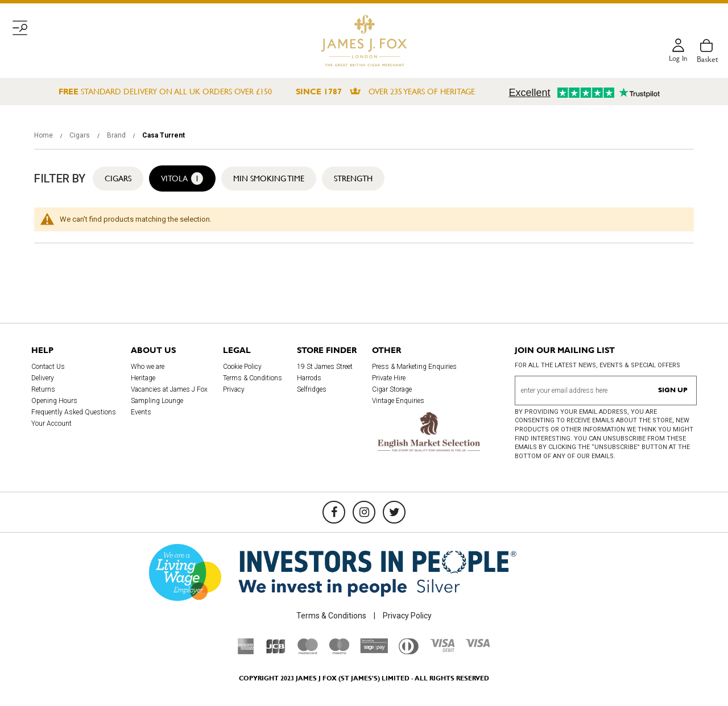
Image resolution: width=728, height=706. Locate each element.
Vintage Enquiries (398, 401)
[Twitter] (394, 512)
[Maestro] (339, 651)
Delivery (43, 378)
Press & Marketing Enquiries (414, 367)
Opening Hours (54, 401)
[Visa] (478, 645)
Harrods (309, 378)
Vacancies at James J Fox (169, 389)
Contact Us (48, 367)
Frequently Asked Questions (74, 412)
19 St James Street (325, 367)
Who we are (148, 367)
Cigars (80, 135)
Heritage (143, 378)
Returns (43, 389)
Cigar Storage (392, 389)
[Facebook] (334, 512)
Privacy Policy (407, 616)
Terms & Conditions (253, 378)
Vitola (182, 178)
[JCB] (276, 651)
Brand (117, 135)
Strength (353, 178)
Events (141, 412)
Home (44, 135)
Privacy (234, 389)
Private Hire (389, 378)
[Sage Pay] (374, 651)
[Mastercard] (308, 651)
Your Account (51, 423)
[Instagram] (364, 512)
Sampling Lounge (157, 401)
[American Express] (246, 651)
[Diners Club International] (409, 651)
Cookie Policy (242, 367)
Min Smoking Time (269, 178)
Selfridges (312, 389)
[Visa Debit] (442, 649)
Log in (677, 59)
